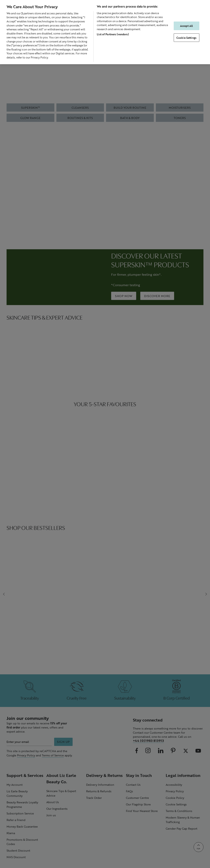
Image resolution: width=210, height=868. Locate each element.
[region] (105, 32)
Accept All (186, 26)
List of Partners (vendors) (113, 34)
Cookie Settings (186, 38)
